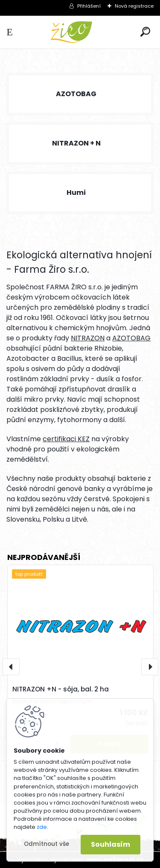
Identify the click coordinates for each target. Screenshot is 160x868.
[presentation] (11, 667)
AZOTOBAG (76, 94)
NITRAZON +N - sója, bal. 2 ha (61, 689)
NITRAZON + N (76, 143)
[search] (145, 32)
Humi (76, 193)
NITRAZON (88, 338)
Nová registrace (134, 6)
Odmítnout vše (47, 844)
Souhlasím (111, 844)
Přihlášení (89, 6)
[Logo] (80, 32)
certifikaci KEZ (66, 439)
